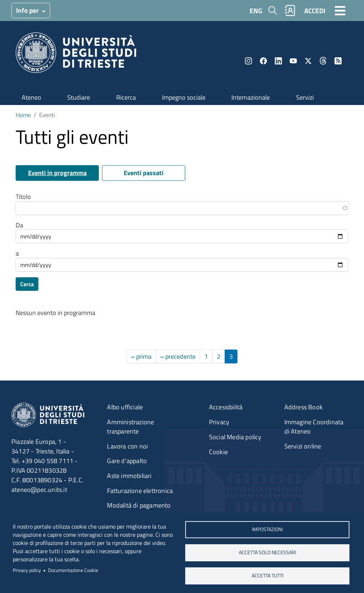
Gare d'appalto (127, 461)
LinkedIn (278, 61)
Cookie (218, 452)
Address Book (304, 407)
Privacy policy (27, 570)
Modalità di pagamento (139, 505)
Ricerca (126, 97)
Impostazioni (267, 529)
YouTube (293, 61)
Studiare (79, 97)
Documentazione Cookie (73, 570)
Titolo (23, 197)
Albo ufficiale (125, 407)
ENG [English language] (256, 11)
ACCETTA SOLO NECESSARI (267, 552)
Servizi (305, 97)
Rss (338, 61)
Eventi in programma (57, 173)
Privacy (219, 422)
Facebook (263, 61)
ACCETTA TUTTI (267, 576)
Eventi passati (144, 173)
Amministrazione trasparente (130, 427)
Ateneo (31, 97)
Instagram (248, 61)
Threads (323, 61)
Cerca (27, 284)
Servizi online (303, 446)
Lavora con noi (127, 446)
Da (19, 225)
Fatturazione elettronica (140, 491)
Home (23, 115)
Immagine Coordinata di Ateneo (314, 427)
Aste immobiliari (129, 476)
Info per (28, 10)
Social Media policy (235, 437)
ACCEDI (315, 11)
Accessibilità (226, 407)
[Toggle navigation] (340, 10)
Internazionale (251, 97)
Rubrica (290, 11)
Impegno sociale (184, 97)
